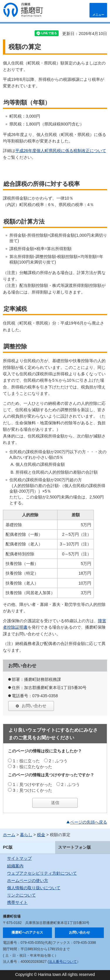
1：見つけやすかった (33, 784)
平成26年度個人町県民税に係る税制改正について (61, 151)
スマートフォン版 (75, 847)
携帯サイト (17, 902)
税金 (41, 835)
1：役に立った (26, 761)
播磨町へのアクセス (27, 932)
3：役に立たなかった (33, 767)
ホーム (9, 835)
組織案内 (15, 866)
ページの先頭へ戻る (89, 822)
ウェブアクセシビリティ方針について (42, 873)
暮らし (26, 835)
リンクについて (21, 895)
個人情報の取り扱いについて (34, 888)
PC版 (8, 847)
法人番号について (63, 962)
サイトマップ (19, 858)
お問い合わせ (34, 706)
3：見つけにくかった (33, 790)
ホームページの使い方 (28, 880)
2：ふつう (58, 761)
